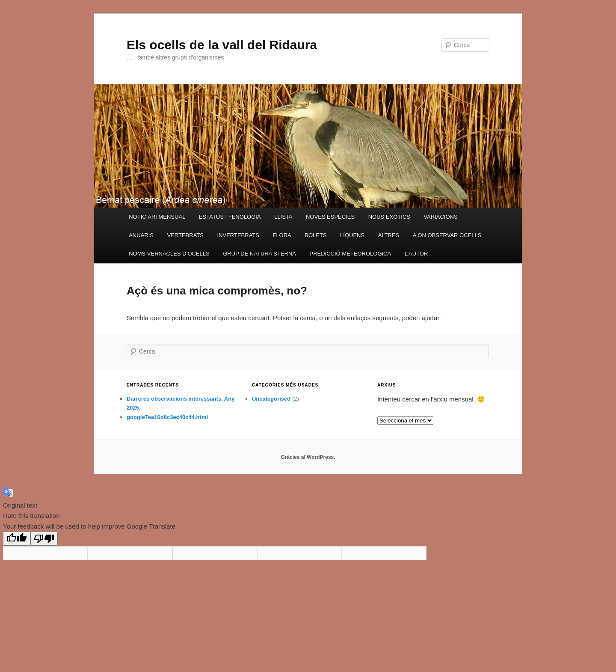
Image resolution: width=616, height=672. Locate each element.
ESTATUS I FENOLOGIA (230, 217)
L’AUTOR (416, 254)
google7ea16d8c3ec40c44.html (167, 417)
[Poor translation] (44, 539)
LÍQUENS (352, 235)
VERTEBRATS (185, 235)
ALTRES (389, 235)
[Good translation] (17, 539)
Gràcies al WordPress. (308, 457)
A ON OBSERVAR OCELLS (447, 235)
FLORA (282, 235)
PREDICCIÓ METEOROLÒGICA (350, 254)
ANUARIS (141, 235)
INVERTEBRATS (238, 235)
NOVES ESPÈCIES (330, 217)
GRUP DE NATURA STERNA (259, 254)
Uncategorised (271, 399)
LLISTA (283, 217)
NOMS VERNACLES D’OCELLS (169, 254)
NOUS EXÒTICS (389, 217)
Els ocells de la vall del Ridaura (222, 45)
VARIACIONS (440, 217)
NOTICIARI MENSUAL (157, 217)
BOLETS (315, 235)
